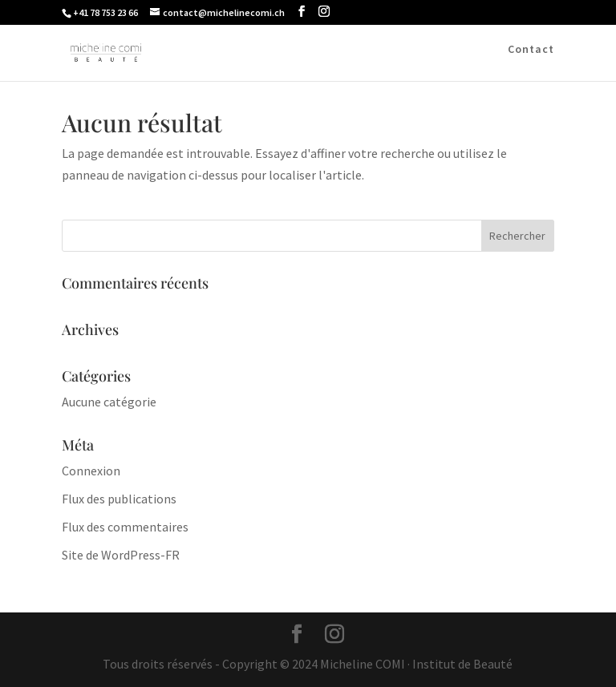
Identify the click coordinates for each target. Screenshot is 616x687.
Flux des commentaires (125, 527)
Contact (531, 50)
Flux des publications (119, 499)
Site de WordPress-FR (121, 555)
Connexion (91, 471)
